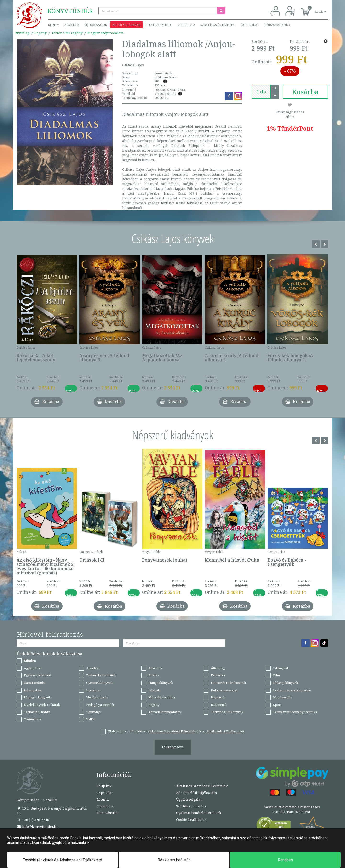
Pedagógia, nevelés (100, 705)
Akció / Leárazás (126, 25)
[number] (261, 92)
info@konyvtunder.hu (38, 826)
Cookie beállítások (191, 820)
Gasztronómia (34, 683)
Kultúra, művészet (224, 690)
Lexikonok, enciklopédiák (292, 690)
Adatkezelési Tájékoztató (196, 793)
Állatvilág (218, 668)
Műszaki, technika (162, 697)
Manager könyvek (37, 697)
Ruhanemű (219, 705)
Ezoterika (218, 675)
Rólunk (103, 799)
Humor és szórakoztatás (229, 683)
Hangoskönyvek (161, 683)
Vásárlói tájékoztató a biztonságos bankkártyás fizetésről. (292, 809)
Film (276, 675)
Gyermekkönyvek (99, 683)
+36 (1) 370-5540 (33, 820)
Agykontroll (33, 668)
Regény (41, 33)
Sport (277, 705)
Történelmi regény (67, 33)
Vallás (91, 719)
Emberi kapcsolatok (101, 675)
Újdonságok (96, 25)
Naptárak (218, 697)
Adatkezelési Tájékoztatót (225, 731)
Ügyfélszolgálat (189, 799)
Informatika (33, 690)
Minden (30, 661)
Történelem (32, 719)
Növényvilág (283, 697)
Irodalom (93, 690)
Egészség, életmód (37, 675)
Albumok (155, 668)
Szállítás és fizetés (217, 25)
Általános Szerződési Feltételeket (174, 731)
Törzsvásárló (277, 25)
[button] (315, 9)
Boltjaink (104, 786)
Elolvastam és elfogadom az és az (176, 731)
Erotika (154, 675)
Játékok (154, 690)
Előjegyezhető (159, 25)
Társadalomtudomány (165, 712)
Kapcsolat (249, 25)
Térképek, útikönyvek (227, 712)
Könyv (54, 25)
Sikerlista (186, 25)
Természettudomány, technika (295, 712)
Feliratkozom (173, 747)
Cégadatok (105, 806)
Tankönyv (94, 712)
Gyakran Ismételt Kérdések (199, 813)
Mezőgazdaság (97, 697)
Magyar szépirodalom (105, 33)
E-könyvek (281, 668)
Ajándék (72, 25)
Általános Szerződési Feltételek (202, 786)
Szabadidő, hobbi (37, 712)
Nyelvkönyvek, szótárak (42, 705)
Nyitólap (23, 33)
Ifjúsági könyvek (286, 683)
